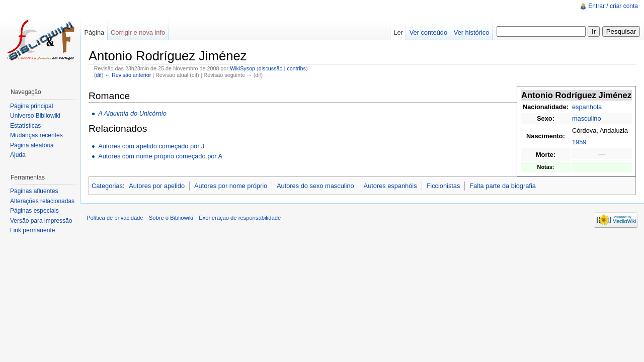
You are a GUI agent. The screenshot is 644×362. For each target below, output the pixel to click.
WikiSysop (243, 68)
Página (94, 32)
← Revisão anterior (128, 75)
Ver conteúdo (428, 32)
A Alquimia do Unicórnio (132, 113)
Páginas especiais (34, 211)
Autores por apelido (157, 186)
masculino (587, 118)
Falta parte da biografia (503, 186)
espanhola (587, 107)
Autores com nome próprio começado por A (160, 156)
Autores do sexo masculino (315, 186)
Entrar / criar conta (613, 6)
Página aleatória (32, 145)
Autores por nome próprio (231, 186)
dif (98, 75)
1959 (579, 142)
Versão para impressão (41, 221)
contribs (296, 68)
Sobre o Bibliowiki (171, 218)
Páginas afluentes (34, 191)
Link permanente (32, 230)
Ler (398, 32)
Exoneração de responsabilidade (240, 218)
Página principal (31, 106)
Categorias (107, 186)
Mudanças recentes (36, 135)
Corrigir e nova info (138, 32)
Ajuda (18, 155)
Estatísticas (25, 126)
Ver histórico (471, 32)
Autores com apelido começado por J (151, 146)
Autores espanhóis (390, 186)
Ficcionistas (444, 186)
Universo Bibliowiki (35, 116)
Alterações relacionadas (42, 201)
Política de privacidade (115, 218)
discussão (271, 68)
